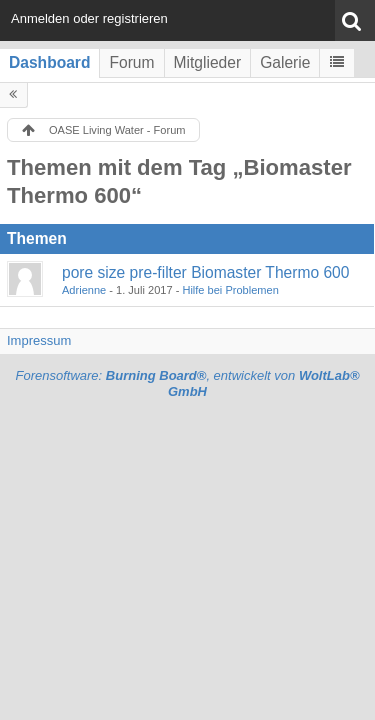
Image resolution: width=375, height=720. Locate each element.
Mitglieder (208, 62)
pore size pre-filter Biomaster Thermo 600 (205, 272)
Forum (131, 62)
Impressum (39, 340)
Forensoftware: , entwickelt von (187, 384)
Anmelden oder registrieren (89, 18)
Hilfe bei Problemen (230, 290)
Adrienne (84, 290)
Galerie (285, 62)
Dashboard (49, 62)
